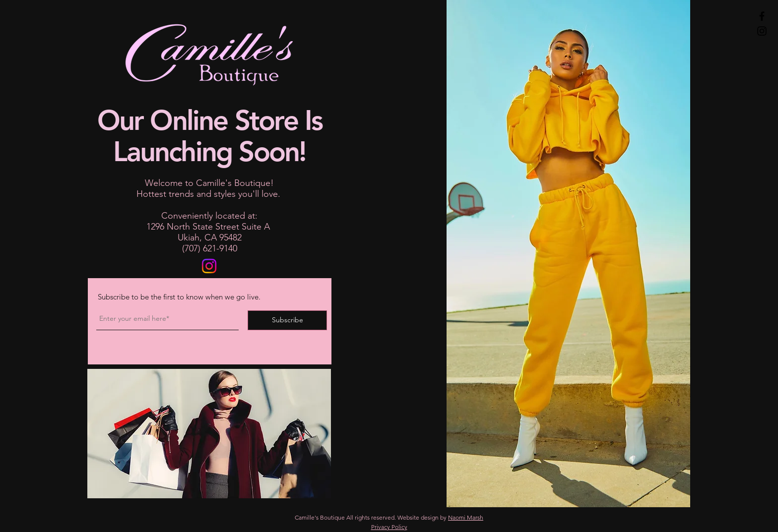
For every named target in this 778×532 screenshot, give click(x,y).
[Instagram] (762, 31)
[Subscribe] (287, 320)
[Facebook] (762, 16)
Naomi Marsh (466, 517)
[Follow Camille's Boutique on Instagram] (209, 266)
